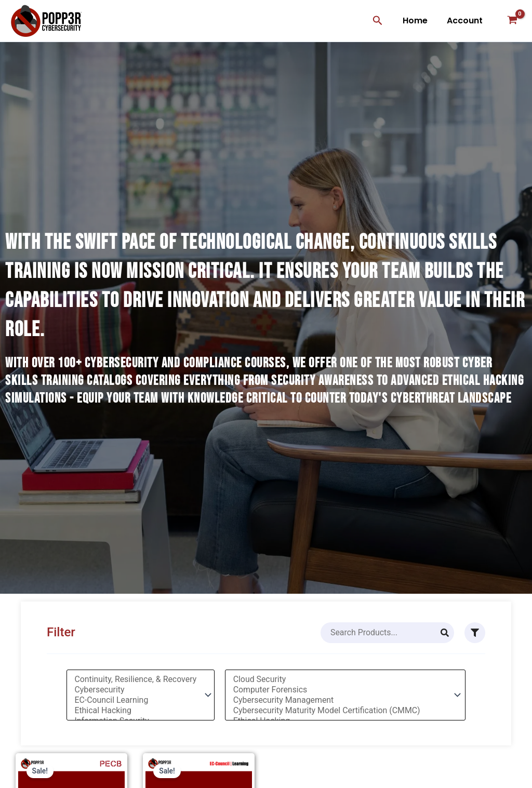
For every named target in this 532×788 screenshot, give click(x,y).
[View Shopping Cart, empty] (512, 21)
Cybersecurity (135, 690)
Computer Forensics (341, 690)
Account (466, 21)
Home (419, 21)
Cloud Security (341, 679)
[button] (382, 21)
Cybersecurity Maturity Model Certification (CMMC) (341, 711)
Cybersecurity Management (341, 700)
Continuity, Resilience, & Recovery (135, 679)
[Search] (445, 633)
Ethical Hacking (135, 711)
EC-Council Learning (135, 700)
